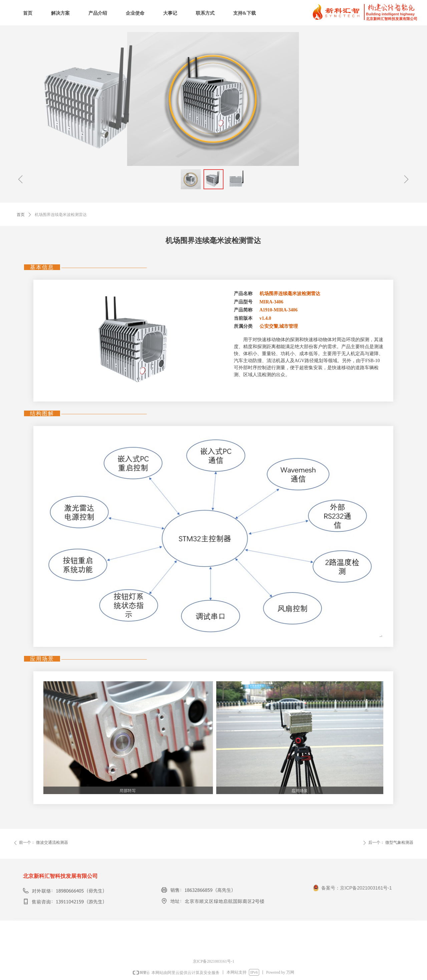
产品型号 (243, 302)
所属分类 (243, 326)
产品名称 (243, 294)
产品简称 (243, 310)
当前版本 (243, 318)
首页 (21, 215)
